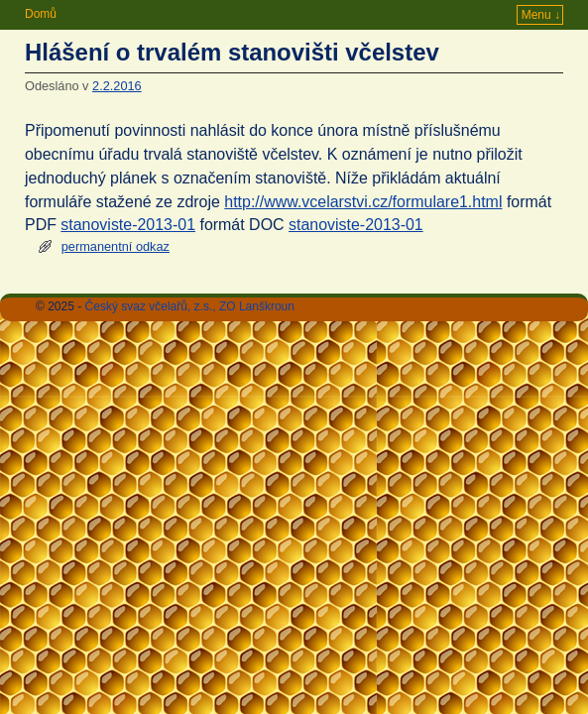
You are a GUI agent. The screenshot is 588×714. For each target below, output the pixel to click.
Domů (41, 14)
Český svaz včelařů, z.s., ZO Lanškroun (190, 306)
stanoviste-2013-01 (128, 225)
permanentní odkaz (116, 246)
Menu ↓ (541, 15)
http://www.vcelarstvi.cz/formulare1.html (363, 202)
